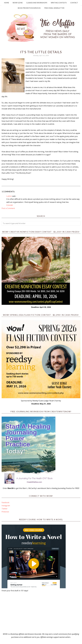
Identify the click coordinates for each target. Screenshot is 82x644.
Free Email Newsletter (54, 8)
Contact (74, 3)
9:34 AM (10, 205)
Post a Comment (8, 208)
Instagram (6, 506)
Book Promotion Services (29, 8)
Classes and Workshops (37, 3)
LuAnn (9, 196)
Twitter (5, 509)
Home (7, 3)
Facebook (5, 502)
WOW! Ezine (18, 3)
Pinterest (5, 512)
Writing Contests (59, 3)
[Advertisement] (41, 612)
